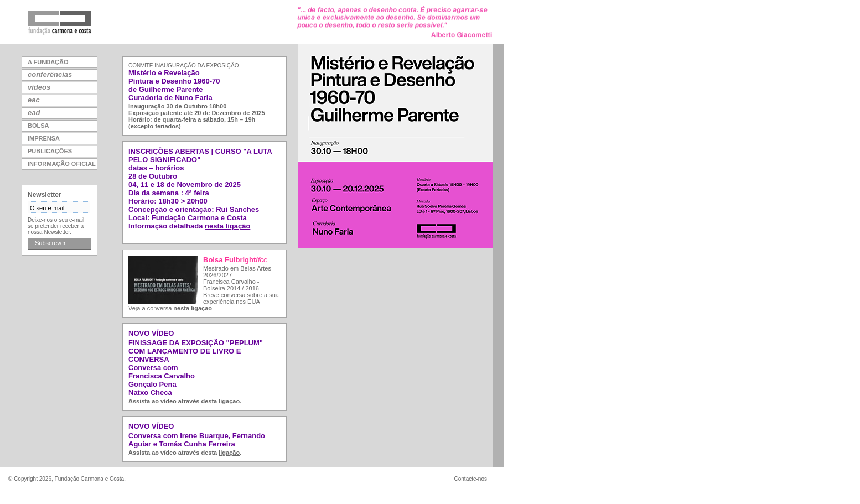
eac (34, 100)
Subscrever (50, 243)
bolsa (38, 126)
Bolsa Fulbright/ (235, 260)
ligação (229, 401)
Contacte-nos (471, 479)
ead (34, 113)
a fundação (48, 62)
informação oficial (62, 164)
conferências (50, 74)
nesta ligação (227, 226)
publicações (50, 151)
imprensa (44, 138)
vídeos (39, 87)
